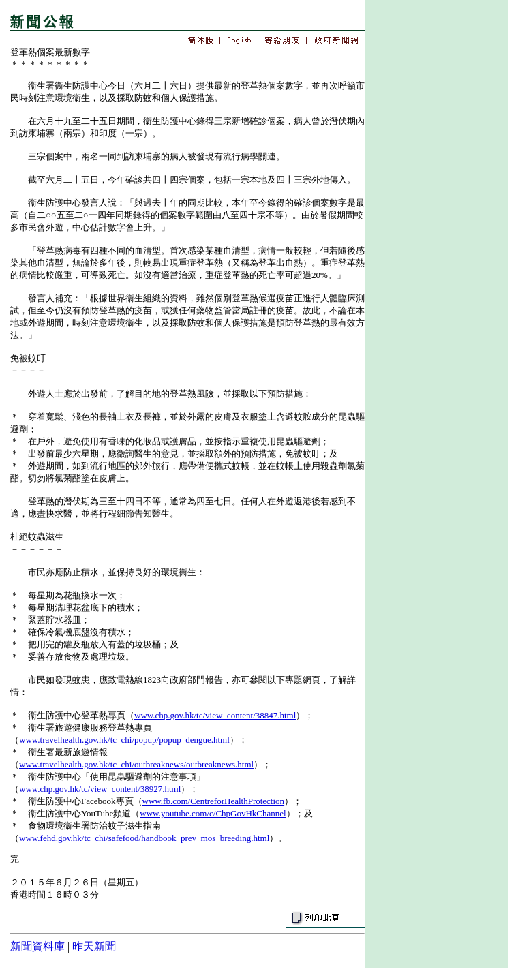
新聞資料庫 (37, 946)
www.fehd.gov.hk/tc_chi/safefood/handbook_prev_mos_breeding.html (144, 838)
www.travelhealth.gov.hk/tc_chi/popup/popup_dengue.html (124, 740)
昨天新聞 (94, 946)
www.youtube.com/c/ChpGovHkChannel (213, 813)
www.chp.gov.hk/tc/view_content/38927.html (100, 789)
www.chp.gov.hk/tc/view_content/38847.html (215, 715)
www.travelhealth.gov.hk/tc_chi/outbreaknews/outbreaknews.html (136, 764)
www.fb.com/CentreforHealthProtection (214, 801)
